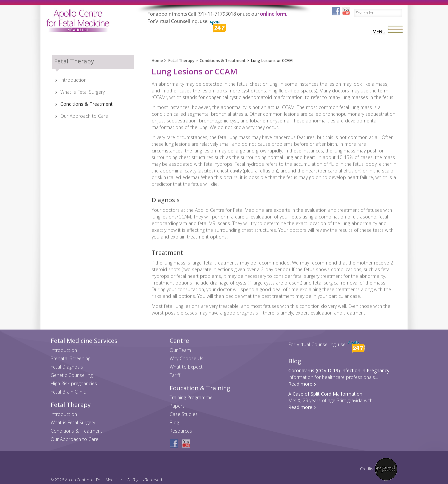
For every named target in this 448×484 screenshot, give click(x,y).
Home (157, 61)
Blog (174, 422)
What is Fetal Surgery (82, 92)
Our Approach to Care (84, 116)
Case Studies (184, 414)
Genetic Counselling (72, 375)
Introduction (73, 80)
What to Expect (186, 367)
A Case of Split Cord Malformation (325, 394)
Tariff (175, 375)
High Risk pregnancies (74, 383)
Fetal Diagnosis (67, 367)
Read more (300, 384)
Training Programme (191, 397)
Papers (177, 406)
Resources (181, 431)
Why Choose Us (186, 358)
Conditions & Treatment (86, 104)
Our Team (180, 350)
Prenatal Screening (70, 358)
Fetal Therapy (181, 61)
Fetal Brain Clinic (68, 392)
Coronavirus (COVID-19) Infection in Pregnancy (339, 370)
